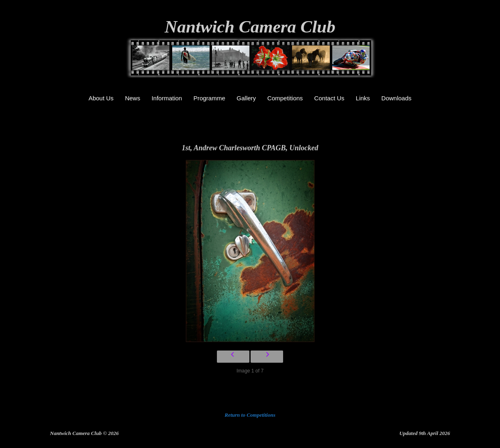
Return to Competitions (250, 415)
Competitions (285, 98)
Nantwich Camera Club (250, 27)
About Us (101, 98)
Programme (209, 98)
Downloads (396, 98)
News (133, 98)
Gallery (247, 98)
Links (363, 98)
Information (167, 98)
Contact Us (329, 98)
